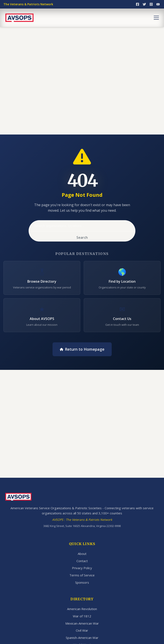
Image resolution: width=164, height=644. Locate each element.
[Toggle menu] (156, 18)
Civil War (82, 630)
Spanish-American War (82, 638)
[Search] (82, 226)
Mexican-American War (82, 623)
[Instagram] (151, 4)
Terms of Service (82, 575)
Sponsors (82, 582)
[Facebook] (138, 4)
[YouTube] (158, 4)
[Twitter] (144, 4)
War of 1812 (82, 616)
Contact (82, 561)
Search (82, 237)
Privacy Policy (82, 568)
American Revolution (82, 609)
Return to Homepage (82, 349)
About (82, 554)
